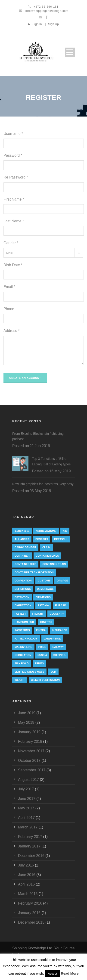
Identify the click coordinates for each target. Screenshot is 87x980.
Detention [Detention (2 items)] (22, 597)
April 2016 (26, 884)
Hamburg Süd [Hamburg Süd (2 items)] (24, 622)
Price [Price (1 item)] (42, 647)
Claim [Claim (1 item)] (46, 547)
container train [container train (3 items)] (54, 564)
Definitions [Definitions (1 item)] (23, 589)
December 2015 (31, 922)
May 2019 (26, 722)
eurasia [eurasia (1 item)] (61, 605)
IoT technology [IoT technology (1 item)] (26, 639)
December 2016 (31, 856)
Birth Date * (13, 265)
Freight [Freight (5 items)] (38, 614)
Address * (11, 331)
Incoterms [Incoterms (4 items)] (22, 630)
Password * (13, 155)
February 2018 (30, 741)
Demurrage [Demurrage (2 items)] (45, 589)
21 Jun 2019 (40, 446)
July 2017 (26, 789)
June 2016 (27, 875)
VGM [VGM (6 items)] (53, 672)
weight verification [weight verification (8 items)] (45, 680)
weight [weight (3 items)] (20, 680)
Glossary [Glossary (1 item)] (57, 614)
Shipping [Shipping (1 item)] (59, 655)
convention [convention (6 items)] (23, 581)
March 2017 (28, 827)
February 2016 (30, 903)
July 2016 (26, 865)
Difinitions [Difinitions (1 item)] (43, 597)
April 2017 (26, 818)
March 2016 (28, 894)
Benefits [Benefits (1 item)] (42, 539)
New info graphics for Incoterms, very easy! (43, 484)
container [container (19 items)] (22, 556)
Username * (13, 134)
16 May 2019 (60, 471)
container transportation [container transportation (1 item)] (34, 572)
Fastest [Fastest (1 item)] (20, 614)
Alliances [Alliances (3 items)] (22, 539)
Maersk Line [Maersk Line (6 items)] (23, 647)
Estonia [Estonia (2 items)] (43, 605)
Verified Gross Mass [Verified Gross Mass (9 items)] (29, 672)
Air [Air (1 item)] (65, 531)
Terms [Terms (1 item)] (39, 663)
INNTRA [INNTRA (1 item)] (41, 630)
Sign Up (53, 24)
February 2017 (30, 837)
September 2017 (32, 770)
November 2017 (31, 751)
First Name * (14, 199)
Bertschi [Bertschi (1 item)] (61, 539)
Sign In (37, 24)
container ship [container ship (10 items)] (25, 564)
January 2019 (29, 732)
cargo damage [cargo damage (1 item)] (25, 547)
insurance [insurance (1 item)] (60, 630)
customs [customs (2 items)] (44, 581)
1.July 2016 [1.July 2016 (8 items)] (22, 531)
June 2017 (27, 799)
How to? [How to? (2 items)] (46, 622)
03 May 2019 (40, 491)
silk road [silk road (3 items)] (22, 663)
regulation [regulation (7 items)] (23, 655)
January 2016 (29, 913)
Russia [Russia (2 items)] (42, 655)
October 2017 (29, 761)
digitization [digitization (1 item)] (23, 605)
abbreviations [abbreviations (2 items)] (46, 531)
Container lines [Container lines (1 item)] (47, 556)
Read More (70, 973)
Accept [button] (53, 974)
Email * (9, 287)
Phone (9, 309)
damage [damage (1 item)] (62, 581)
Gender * (11, 243)
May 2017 (26, 808)
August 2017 (28, 780)
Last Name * (14, 221)
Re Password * (16, 177)
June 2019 (27, 713)
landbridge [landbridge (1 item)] (52, 639)
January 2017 (29, 846)
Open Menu (70, 52)
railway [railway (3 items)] (58, 647)
